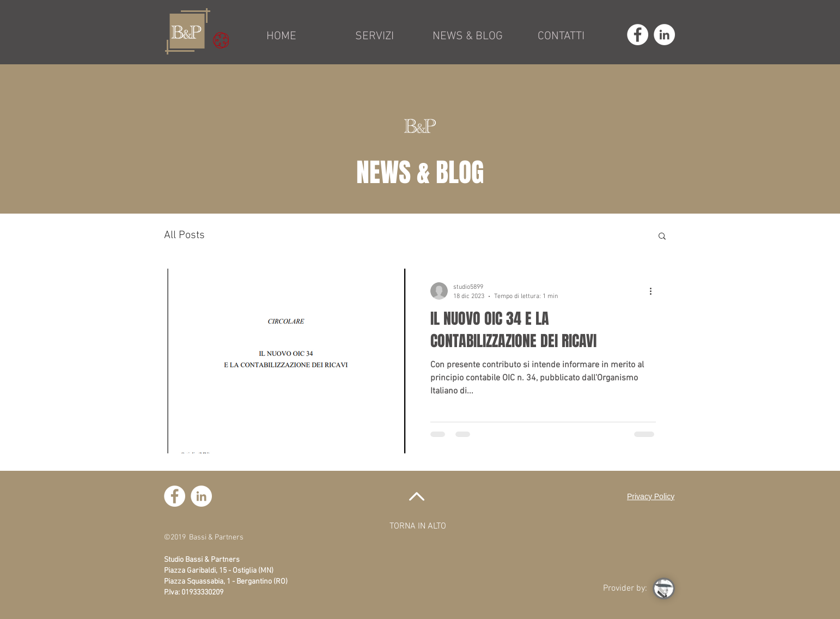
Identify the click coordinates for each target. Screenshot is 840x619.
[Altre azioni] (654, 291)
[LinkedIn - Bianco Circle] (664, 35)
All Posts (184, 235)
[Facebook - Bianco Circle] (638, 35)
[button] (662, 237)
